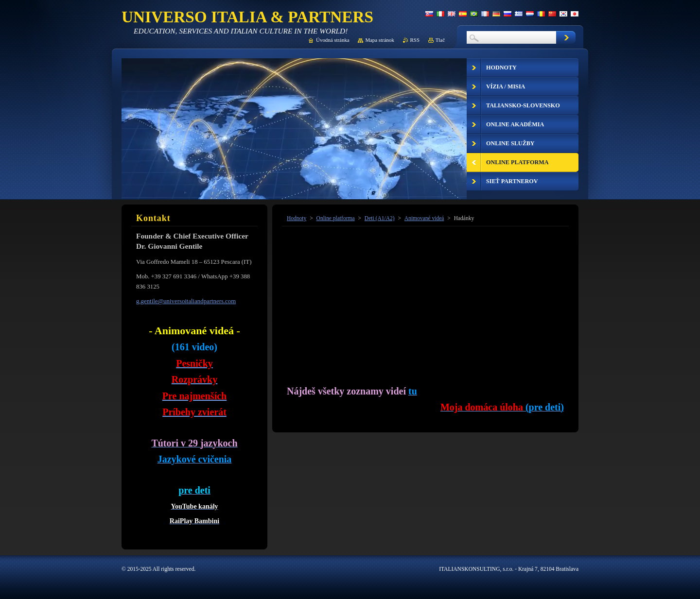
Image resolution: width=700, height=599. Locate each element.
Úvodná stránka (333, 40)
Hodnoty (297, 218)
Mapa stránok (380, 40)
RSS (415, 40)
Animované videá (424, 218)
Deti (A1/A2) (380, 218)
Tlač (440, 40)
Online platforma (336, 218)
